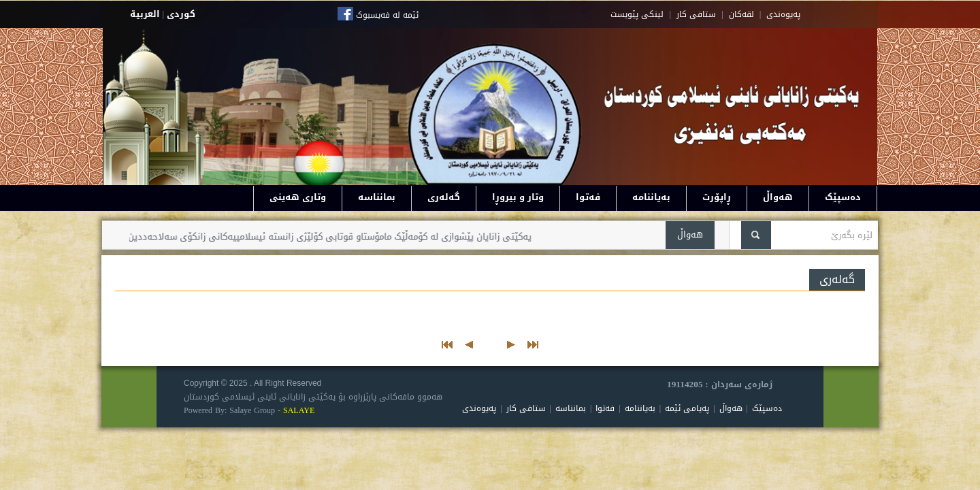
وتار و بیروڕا (518, 197)
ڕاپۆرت (717, 197)
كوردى (181, 14)
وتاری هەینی (298, 197)
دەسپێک (843, 197)
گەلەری (444, 197)
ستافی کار (696, 14)
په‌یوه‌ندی (783, 14)
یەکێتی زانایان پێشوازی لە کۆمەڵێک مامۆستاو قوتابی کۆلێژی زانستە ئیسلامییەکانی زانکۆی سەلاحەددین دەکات (313, 236)
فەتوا (588, 197)
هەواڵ (778, 197)
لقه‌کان (741, 14)
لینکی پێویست (637, 14)
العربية (145, 14)
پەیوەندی (479, 408)
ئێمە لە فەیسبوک (387, 15)
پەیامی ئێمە (687, 408)
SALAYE (299, 410)
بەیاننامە (651, 197)
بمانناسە (377, 197)
